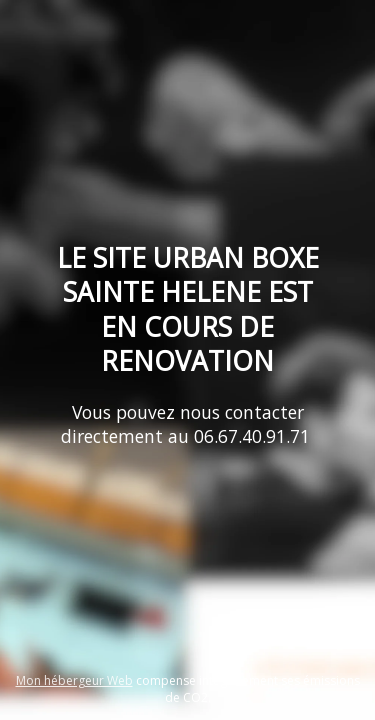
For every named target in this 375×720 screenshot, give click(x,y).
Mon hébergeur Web (74, 680)
